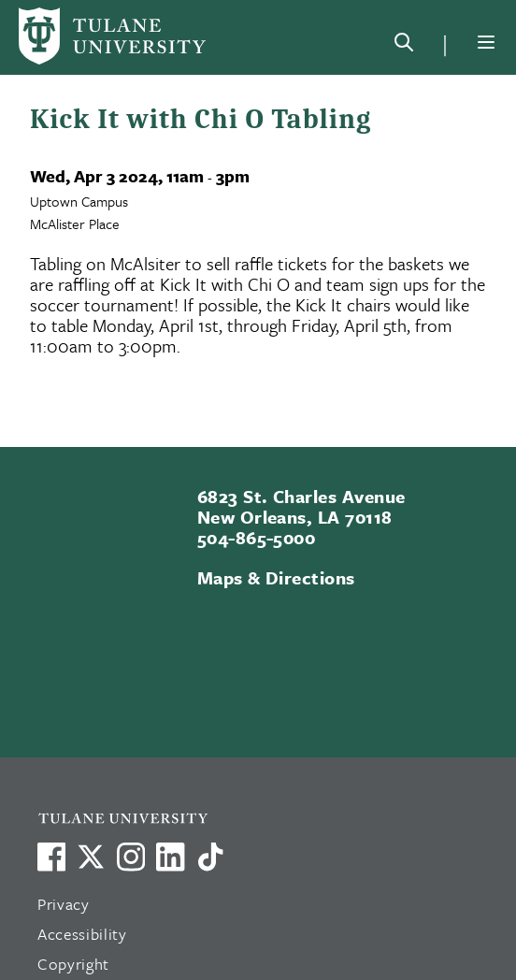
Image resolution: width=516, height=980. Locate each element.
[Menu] (486, 42)
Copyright (73, 964)
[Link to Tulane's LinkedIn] (170, 857)
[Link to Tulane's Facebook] (131, 857)
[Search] (404, 46)
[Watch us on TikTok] (210, 857)
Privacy (64, 904)
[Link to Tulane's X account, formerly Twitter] (91, 857)
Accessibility (82, 934)
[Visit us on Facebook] (51, 857)
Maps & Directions (276, 577)
